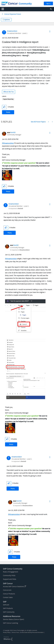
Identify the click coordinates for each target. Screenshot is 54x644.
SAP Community (9, 612)
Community (25, 4)
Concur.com (7, 590)
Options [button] (7, 20)
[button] (50, 31)
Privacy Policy (7, 632)
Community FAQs (9, 575)
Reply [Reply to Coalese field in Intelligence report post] (8, 112)
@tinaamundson (8, 143)
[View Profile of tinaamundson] (12, 31)
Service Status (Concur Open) (13, 619)
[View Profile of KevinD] (13, 132)
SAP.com (6, 605)
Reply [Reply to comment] (8, 191)
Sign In (48, 3)
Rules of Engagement (11, 572)
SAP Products (8, 608)
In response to (16, 209)
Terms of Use (15, 632)
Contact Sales (8, 597)
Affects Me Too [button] (9, 92)
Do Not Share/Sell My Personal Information (32, 632)
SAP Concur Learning (10, 623)
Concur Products (9, 594)
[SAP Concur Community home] (10, 3)
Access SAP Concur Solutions (15, 587)
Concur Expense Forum (13, 14)
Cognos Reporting (8, 99)
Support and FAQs (10, 579)
